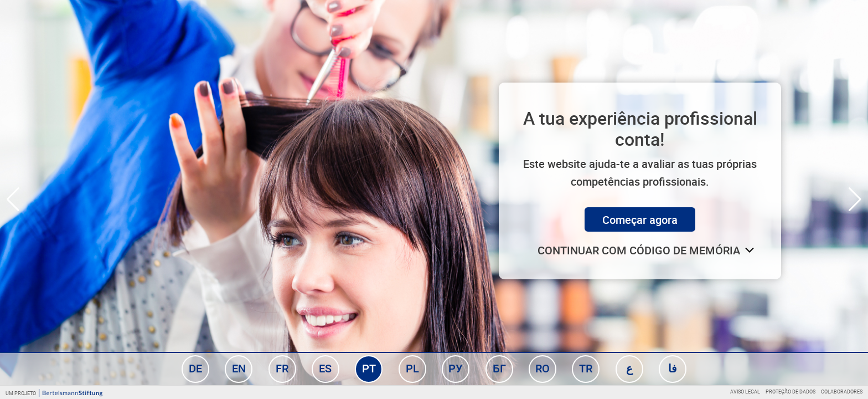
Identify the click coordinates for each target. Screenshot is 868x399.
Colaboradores (842, 392)
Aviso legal (745, 392)
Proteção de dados (790, 392)
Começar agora (640, 220)
